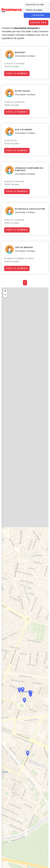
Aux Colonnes (24, 130)
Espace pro (39, 23)
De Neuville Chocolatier (30, 209)
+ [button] (5, 291)
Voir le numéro (17, 73)
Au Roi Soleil (23, 91)
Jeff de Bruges (24, 247)
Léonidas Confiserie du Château (29, 169)
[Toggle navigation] (3, 22)
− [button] (5, 295)
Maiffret (20, 52)
